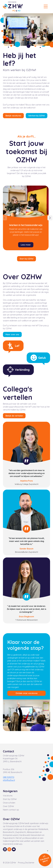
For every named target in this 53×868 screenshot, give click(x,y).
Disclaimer (30, 863)
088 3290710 (9, 777)
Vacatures (8, 796)
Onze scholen (9, 803)
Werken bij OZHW (37, 116)
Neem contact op (11, 810)
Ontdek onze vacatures (27, 693)
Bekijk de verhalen (14, 416)
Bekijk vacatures (13, 116)
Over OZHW (8, 806)
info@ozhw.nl (9, 780)
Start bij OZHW (26, 259)
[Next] (50, 218)
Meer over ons (12, 334)
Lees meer (26, 245)
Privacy (21, 863)
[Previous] (5, 218)
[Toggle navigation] (46, 7)
